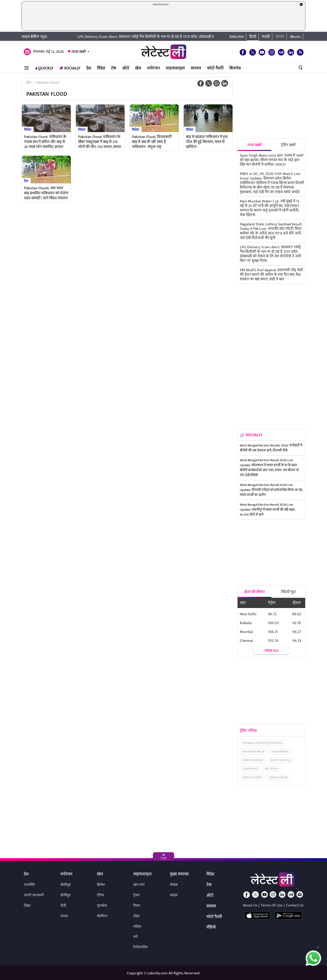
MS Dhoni (272, 769)
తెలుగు (295, 37)
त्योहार (137, 927)
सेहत (136, 916)
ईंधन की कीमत (255, 592)
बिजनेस (235, 68)
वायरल (196, 68)
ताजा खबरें (79, 52)
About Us (250, 905)
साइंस (174, 895)
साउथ (64, 916)
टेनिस (101, 895)
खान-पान (139, 885)
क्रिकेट (101, 885)
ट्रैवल (136, 895)
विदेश (101, 68)
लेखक (174, 885)
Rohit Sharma (280, 760)
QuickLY (44, 68)
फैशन (137, 906)
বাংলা (280, 37)
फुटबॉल (102, 906)
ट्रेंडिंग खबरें (288, 145)
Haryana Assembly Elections (263, 743)
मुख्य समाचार (179, 874)
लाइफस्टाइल (175, 68)
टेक (114, 68)
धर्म (135, 937)
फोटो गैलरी (215, 68)
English (237, 37)
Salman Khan (278, 777)
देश (89, 68)
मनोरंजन (154, 68)
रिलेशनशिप (140, 947)
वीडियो (211, 928)
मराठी (266, 37)
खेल (138, 68)
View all (271, 651)
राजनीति (29, 885)
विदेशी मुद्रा (288, 592)
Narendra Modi (254, 751)
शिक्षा (27, 906)
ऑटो (126, 68)
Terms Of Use (272, 905)
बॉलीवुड (66, 885)
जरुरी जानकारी (34, 895)
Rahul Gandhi (252, 777)
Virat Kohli (250, 769)
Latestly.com (157, 973)
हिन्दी (253, 37)
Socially (70, 68)
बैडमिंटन (102, 916)
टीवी (63, 906)
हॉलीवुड (65, 895)
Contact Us (295, 905)
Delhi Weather (253, 760)
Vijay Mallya (280, 751)
